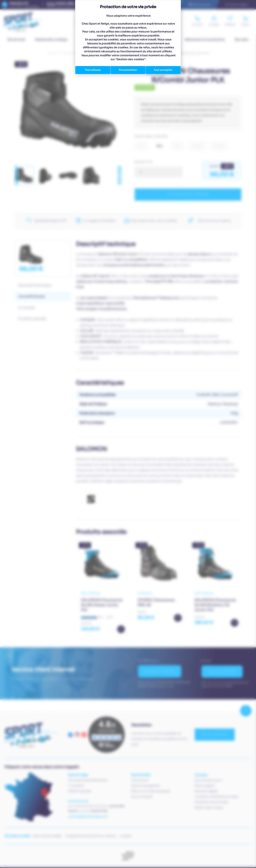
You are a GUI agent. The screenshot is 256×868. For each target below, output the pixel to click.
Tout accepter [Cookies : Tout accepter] (163, 70)
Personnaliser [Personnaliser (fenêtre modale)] (128, 70)
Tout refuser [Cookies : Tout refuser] (93, 70)
